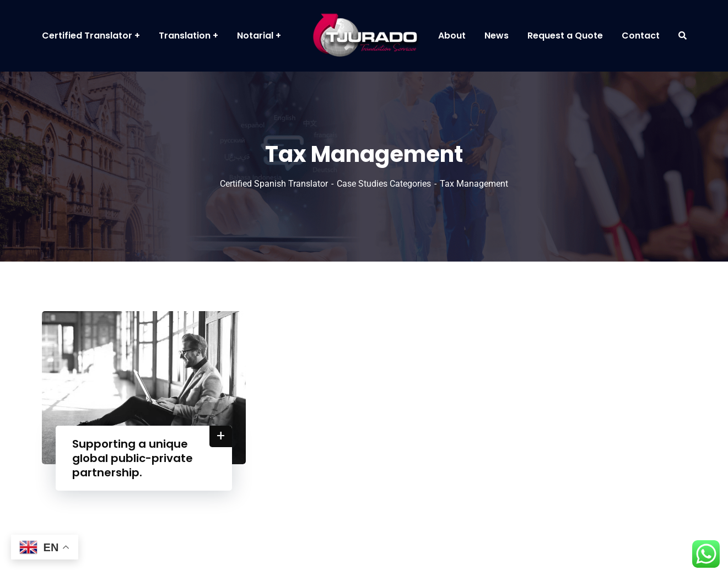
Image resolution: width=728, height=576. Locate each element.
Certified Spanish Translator (274, 184)
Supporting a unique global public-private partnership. (133, 458)
